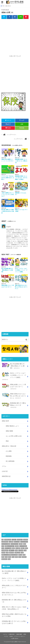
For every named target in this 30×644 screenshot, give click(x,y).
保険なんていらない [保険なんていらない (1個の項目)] (10, 546)
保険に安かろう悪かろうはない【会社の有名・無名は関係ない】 (14, 608)
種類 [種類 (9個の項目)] (16, 557)
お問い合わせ (15, 638)
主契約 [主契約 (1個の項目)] (21, 544)
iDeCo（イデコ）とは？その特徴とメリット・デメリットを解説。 (14, 376)
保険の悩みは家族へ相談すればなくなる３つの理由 (14, 615)
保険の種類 (9, 431)
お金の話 (5, 471)
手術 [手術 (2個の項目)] (22, 553)
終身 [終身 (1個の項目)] (20, 557)
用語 (7, 441)
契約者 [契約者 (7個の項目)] (3, 553)
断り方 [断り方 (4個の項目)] (20, 555)
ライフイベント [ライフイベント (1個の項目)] (14, 544)
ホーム (6, 634)
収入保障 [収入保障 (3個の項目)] (18, 548)
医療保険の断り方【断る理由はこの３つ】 (14, 405)
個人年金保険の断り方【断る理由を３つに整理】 (13, 366)
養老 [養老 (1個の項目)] (9, 559)
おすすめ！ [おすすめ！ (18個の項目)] (20, 540)
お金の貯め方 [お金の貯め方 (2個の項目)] (5, 542)
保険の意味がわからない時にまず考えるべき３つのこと (14, 396)
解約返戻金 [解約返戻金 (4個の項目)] (4, 559)
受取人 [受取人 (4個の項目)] (23, 548)
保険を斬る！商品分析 (9, 446)
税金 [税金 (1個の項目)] (13, 557)
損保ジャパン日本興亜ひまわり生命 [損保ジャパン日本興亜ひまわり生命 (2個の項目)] (10, 555)
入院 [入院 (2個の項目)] (3, 548)
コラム (4, 466)
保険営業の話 (6, 476)
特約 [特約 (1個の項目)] (6, 557)
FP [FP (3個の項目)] (3, 540)
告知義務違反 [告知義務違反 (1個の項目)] (5, 550)
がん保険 (9, 451)
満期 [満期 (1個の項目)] (3, 557)
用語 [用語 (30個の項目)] (10, 557)
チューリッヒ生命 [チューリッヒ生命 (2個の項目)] (6, 544)
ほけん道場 (14, 642)
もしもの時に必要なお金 (14, 436)
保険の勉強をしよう (12, 426)
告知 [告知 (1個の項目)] (26, 548)
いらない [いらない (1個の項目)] (14, 540)
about (11, 636)
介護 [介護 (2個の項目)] (3, 546)
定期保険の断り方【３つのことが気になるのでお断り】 (14, 622)
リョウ (8, 227)
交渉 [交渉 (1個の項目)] (25, 544)
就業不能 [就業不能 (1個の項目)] (12, 553)
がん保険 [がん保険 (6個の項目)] (11, 542)
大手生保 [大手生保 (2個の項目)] (21, 550)
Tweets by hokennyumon (9, 490)
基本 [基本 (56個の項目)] (16, 550)
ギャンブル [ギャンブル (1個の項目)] (17, 542)
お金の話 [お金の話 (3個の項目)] (26, 540)
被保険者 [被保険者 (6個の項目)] (24, 557)
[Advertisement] (15, 36)
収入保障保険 (10, 461)
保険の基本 (5, 421)
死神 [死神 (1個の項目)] (24, 555)
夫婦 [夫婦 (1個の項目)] (25, 550)
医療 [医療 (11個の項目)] (13, 548)
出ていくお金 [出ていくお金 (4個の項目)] (8, 548)
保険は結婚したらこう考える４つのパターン (14, 387)
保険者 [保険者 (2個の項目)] (17, 546)
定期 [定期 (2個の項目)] (7, 553)
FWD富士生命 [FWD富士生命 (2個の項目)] (8, 540)
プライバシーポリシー (20, 636)
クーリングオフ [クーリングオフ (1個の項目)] (24, 542)
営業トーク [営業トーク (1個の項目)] (12, 550)
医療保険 (9, 456)
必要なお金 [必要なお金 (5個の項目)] (17, 553)
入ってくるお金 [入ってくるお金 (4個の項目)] (23, 546)
